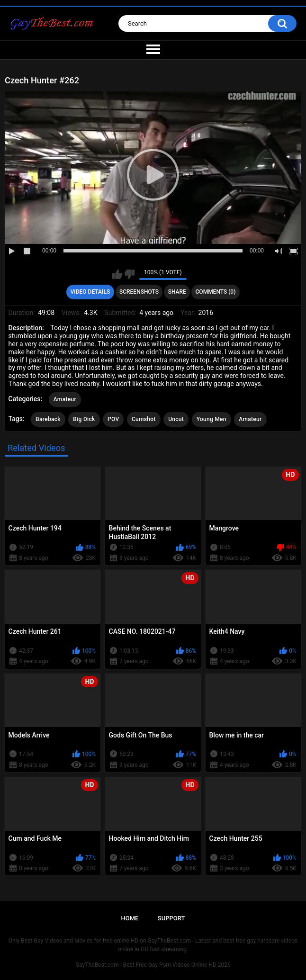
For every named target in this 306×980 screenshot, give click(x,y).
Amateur (65, 399)
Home (130, 918)
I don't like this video (130, 274)
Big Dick (84, 419)
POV (113, 419)
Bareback (48, 419)
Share (177, 292)
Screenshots (139, 292)
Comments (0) (216, 292)
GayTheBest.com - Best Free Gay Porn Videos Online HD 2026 (153, 965)
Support (171, 918)
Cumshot (144, 419)
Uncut (176, 419)
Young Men (211, 419)
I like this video (117, 274)
